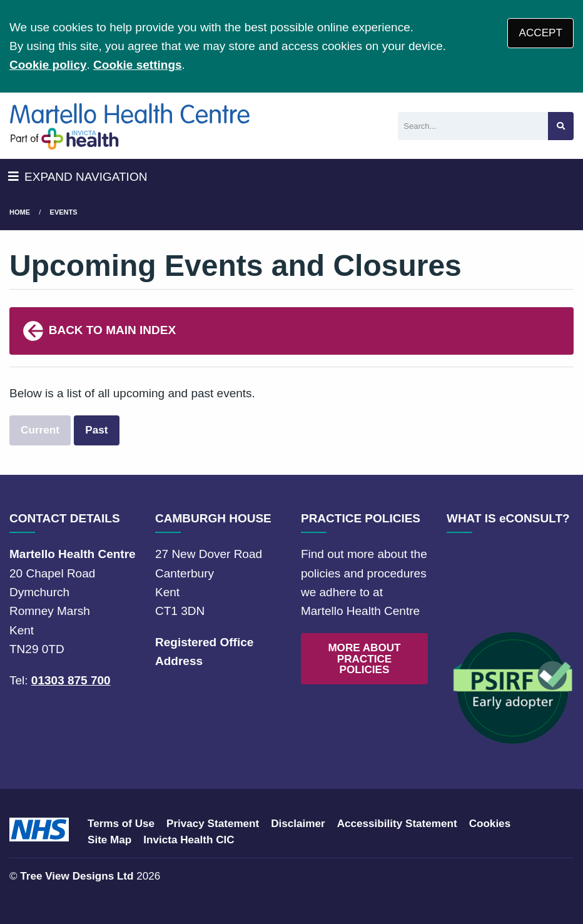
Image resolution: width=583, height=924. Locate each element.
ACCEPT (541, 33)
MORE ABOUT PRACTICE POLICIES (364, 658)
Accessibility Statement (397, 824)
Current (40, 430)
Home (20, 212)
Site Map (109, 840)
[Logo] (130, 126)
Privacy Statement (213, 824)
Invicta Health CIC (189, 840)
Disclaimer (298, 824)
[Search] (473, 126)
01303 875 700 (71, 680)
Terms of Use (121, 824)
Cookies (490, 824)
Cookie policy (48, 65)
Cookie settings (137, 65)
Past (96, 430)
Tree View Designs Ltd (77, 876)
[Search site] (561, 126)
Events (64, 212)
